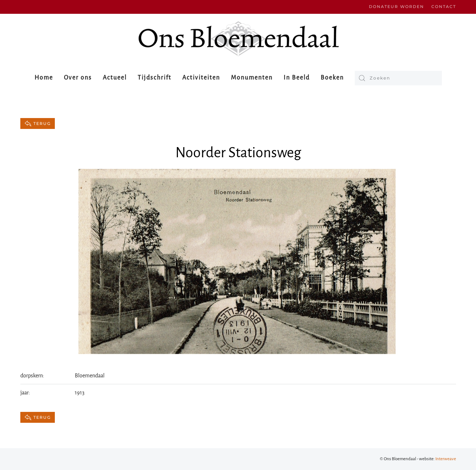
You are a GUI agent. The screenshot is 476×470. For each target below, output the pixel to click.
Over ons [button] (78, 78)
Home (44, 78)
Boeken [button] (332, 78)
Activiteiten (201, 78)
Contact (444, 7)
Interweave (446, 459)
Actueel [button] (115, 78)
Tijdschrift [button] (154, 78)
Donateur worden (396, 7)
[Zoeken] (398, 78)
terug (38, 123)
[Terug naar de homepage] (238, 39)
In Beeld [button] (297, 78)
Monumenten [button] (252, 78)
